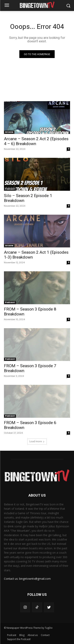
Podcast (10, 189)
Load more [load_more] (37, 441)
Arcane (9, 132)
